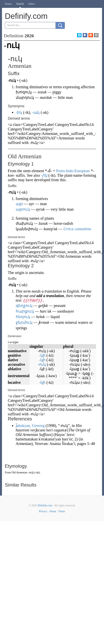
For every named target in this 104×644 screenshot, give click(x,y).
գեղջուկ (24, 306)
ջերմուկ (24, 322)
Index (32, 4)
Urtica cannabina (77, 229)
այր (19, 204)
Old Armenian (19, 473)
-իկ (19, 112)
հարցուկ (25, 311)
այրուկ (23, 209)
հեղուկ (23, 317)
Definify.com (45, 505)
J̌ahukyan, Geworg (30, 426)
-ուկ (42, 364)
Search (20, 4)
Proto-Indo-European (73, 171)
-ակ (36, 112)
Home (8, 4)
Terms (62, 511)
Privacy (43, 511)
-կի (42, 355)
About (53, 511)
